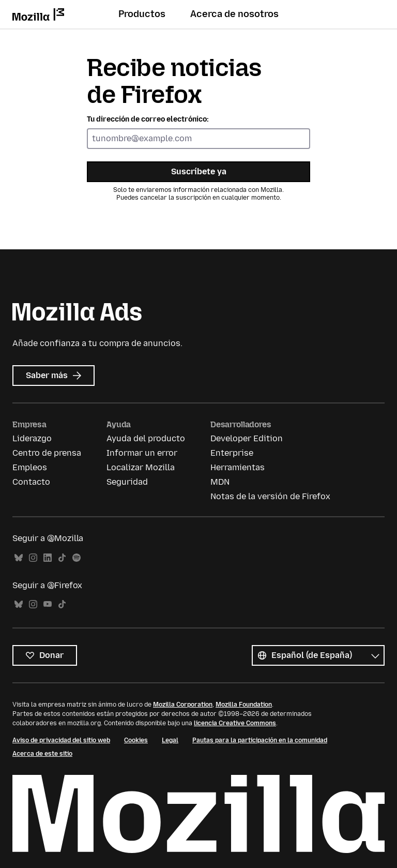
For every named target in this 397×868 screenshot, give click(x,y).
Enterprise (232, 453)
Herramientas (238, 467)
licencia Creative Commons (235, 723)
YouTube (48, 604)
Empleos (30, 467)
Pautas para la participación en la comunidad (260, 740)
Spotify (77, 558)
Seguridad (127, 482)
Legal (170, 740)
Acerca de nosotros (234, 14)
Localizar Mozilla (141, 467)
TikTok (62, 558)
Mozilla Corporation (183, 705)
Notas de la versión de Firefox (270, 496)
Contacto (31, 482)
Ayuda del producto (146, 438)
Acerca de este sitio (42, 754)
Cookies (136, 740)
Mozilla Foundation (244, 705)
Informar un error (142, 453)
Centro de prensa (47, 453)
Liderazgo (32, 438)
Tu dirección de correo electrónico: (148, 119)
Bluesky (19, 558)
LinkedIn (48, 558)
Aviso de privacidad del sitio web (61, 740)
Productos (142, 14)
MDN (220, 482)
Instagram (33, 558)
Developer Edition (247, 438)
